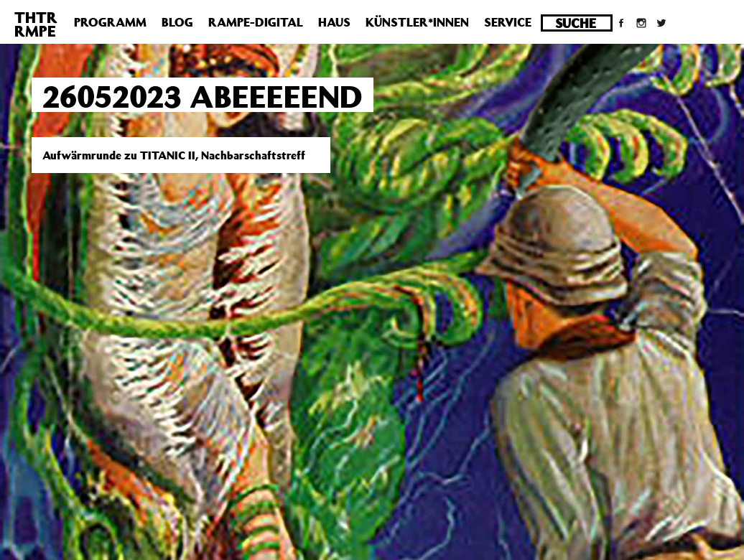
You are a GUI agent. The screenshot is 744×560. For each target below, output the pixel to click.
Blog (177, 22)
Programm (110, 22)
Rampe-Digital (256, 22)
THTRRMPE (36, 24)
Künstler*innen (417, 22)
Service (508, 22)
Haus (334, 22)
